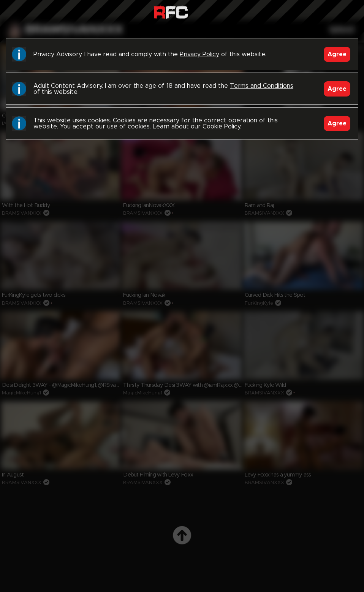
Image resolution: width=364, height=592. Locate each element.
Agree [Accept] (337, 54)
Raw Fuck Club (171, 12)
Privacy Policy (199, 54)
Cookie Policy (221, 127)
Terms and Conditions (262, 86)
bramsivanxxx (74, 30)
